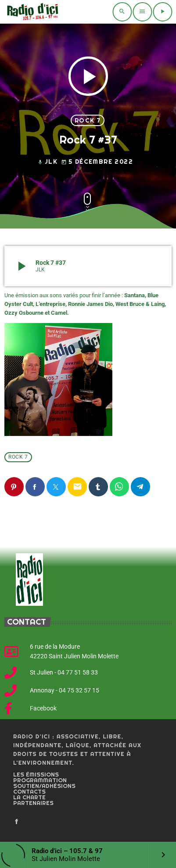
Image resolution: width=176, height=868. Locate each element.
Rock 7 (88, 120)
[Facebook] (17, 822)
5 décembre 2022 (97, 162)
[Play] (162, 12)
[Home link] (31, 12)
